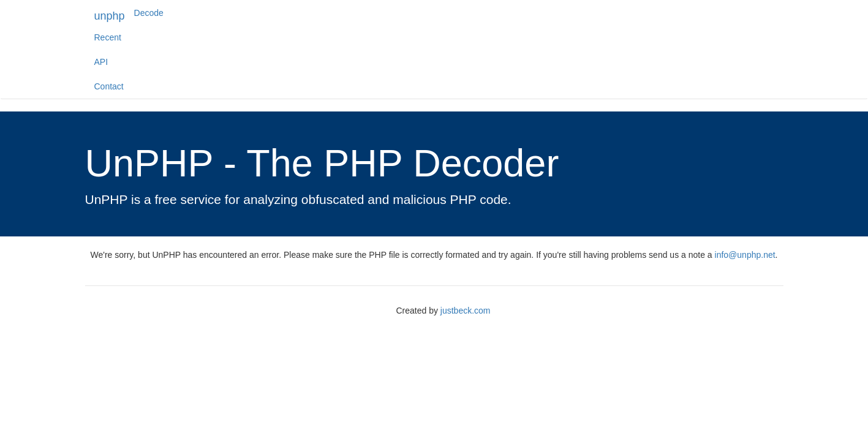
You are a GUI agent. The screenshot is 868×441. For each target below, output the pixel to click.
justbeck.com (466, 311)
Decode (149, 13)
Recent (108, 37)
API (101, 62)
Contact (109, 86)
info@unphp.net (745, 255)
